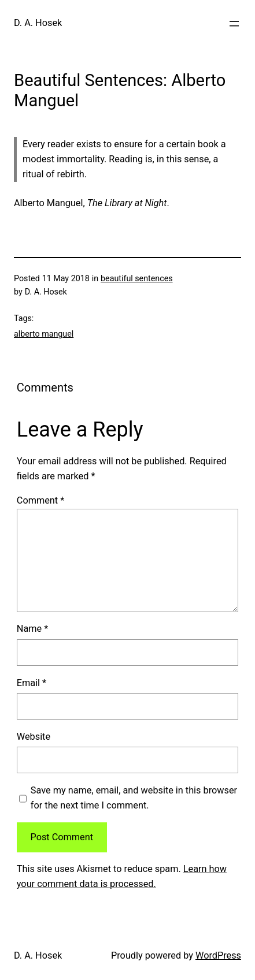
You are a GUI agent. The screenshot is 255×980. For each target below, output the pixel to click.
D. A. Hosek (38, 23)
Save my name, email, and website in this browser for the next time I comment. (134, 798)
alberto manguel (44, 334)
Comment (40, 500)
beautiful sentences (136, 278)
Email (32, 683)
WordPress (218, 955)
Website (34, 737)
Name (32, 629)
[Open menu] (234, 24)
